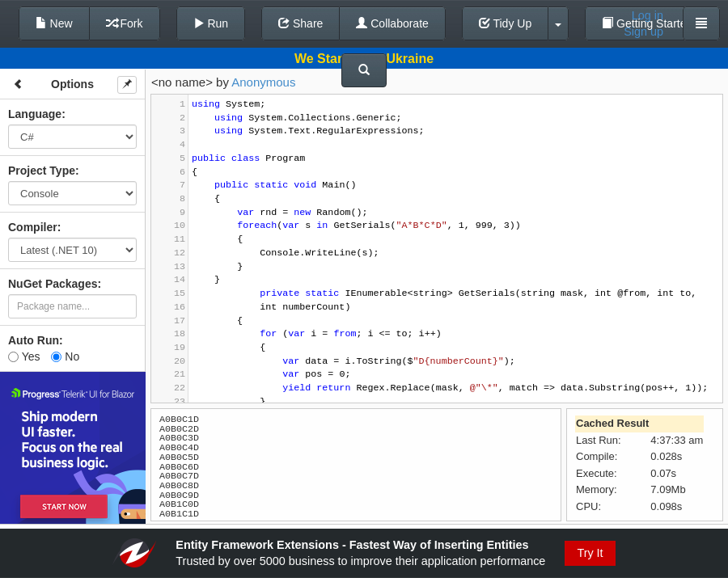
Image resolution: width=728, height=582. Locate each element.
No (65, 356)
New (54, 23)
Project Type (42, 171)
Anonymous (263, 82)
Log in (648, 15)
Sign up (643, 32)
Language (35, 114)
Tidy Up (505, 23)
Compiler (33, 227)
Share (301, 23)
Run (211, 23)
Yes (24, 356)
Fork (125, 23)
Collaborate (392, 23)
